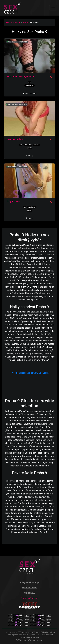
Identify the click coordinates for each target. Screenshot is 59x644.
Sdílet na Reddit (30, 588)
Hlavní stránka (13, 22)
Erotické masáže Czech (28, 637)
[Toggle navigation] (53, 8)
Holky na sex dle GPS (13, 632)
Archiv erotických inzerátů (32, 632)
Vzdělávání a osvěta (22, 635)
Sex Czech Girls (48, 635)
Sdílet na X (29, 593)
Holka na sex (36, 635)
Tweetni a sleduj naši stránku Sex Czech (29, 373)
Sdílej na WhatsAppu (29, 582)
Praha (26, 22)
